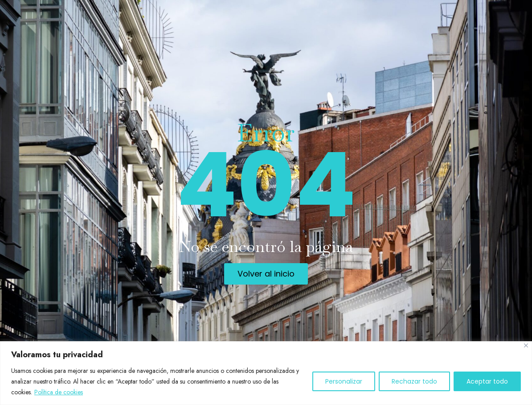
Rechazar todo (414, 381)
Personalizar (344, 381)
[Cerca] (526, 345)
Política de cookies (59, 392)
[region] (266, 373)
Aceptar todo (487, 381)
